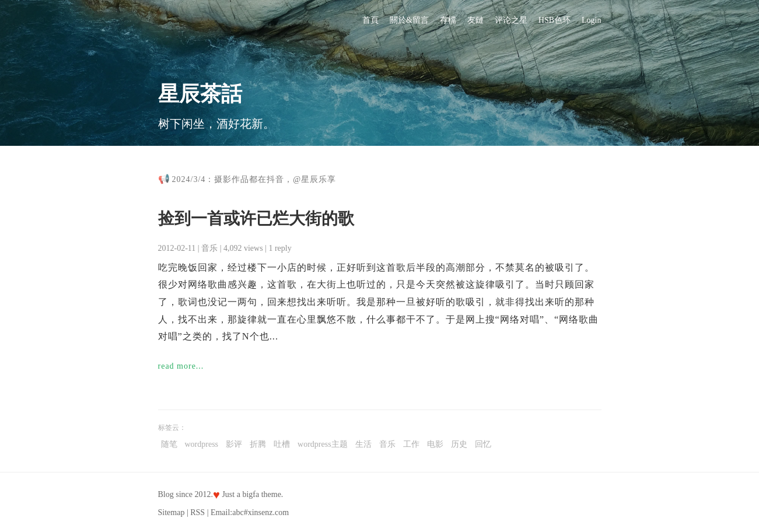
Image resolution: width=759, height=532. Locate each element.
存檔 (448, 20)
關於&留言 (409, 20)
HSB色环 (555, 20)
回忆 (483, 444)
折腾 (258, 444)
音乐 (209, 248)
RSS (197, 512)
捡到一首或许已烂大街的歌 (256, 218)
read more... (181, 366)
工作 (411, 444)
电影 (435, 444)
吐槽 (282, 444)
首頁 (370, 20)
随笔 (169, 444)
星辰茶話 (200, 94)
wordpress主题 (323, 444)
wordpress (202, 444)
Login (591, 20)
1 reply (280, 248)
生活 (363, 444)
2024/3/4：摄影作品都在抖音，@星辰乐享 (254, 179)
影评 (234, 444)
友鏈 (475, 20)
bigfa (251, 494)
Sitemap (172, 512)
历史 (459, 444)
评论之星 (511, 20)
